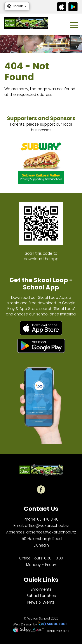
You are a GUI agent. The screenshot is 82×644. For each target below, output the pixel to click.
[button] (17, 6)
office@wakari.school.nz (47, 526)
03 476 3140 (48, 519)
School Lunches (41, 596)
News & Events (41, 602)
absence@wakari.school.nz (51, 532)
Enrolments (41, 589)
